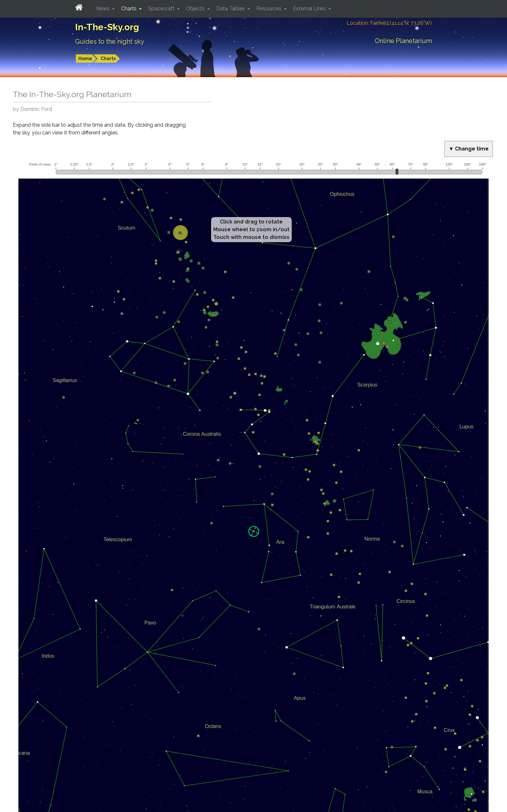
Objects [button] (196, 9)
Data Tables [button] (231, 9)
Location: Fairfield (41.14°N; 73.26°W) (389, 23)
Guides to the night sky (110, 41)
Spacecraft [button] (162, 9)
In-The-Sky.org (107, 27)
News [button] (103, 9)
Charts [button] (129, 9)
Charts (108, 59)
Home (85, 59)
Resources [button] (270, 9)
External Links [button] (310, 9)
